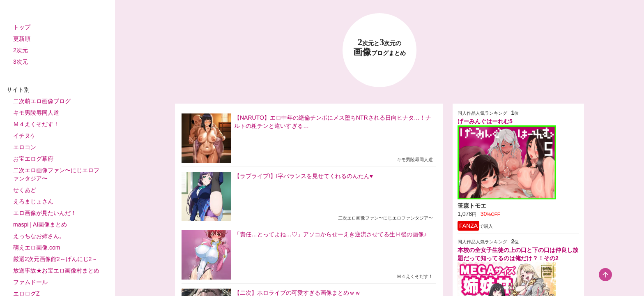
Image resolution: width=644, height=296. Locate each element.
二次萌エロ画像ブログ (42, 101)
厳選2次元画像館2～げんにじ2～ (55, 259)
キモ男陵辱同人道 (36, 113)
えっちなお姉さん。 (39, 236)
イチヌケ (25, 136)
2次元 (21, 50)
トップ (22, 27)
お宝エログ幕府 (33, 159)
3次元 (21, 62)
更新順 (22, 39)
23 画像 (379, 47)
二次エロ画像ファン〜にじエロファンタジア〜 (56, 174)
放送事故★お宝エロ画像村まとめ (56, 271)
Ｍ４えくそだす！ (36, 124)
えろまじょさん (33, 201)
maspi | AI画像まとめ (40, 224)
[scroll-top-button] (605, 275)
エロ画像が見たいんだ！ (45, 213)
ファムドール (30, 282)
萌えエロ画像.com (37, 247)
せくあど (25, 190)
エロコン (25, 147)
